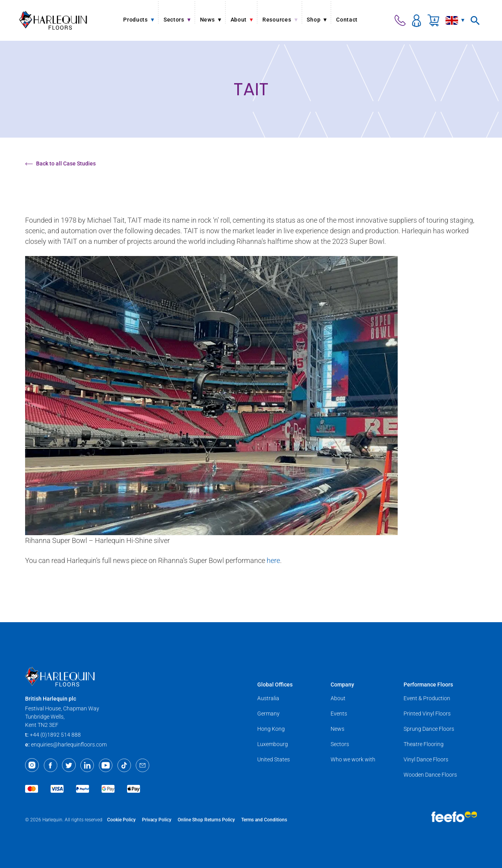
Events (339, 714)
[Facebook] (50, 765)
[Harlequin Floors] (53, 20)
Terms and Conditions (264, 820)
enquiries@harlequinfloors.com (69, 745)
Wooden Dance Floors (430, 775)
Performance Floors (428, 685)
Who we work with (353, 759)
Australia (268, 698)
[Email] (143, 765)
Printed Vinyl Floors (427, 714)
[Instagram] (32, 765)
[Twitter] (69, 765)
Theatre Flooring (424, 744)
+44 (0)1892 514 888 (55, 735)
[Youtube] (106, 765)
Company (342, 685)
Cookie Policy (121, 820)
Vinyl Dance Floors (426, 759)
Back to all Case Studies (60, 163)
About (338, 698)
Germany (268, 714)
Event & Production (427, 698)
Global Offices (275, 685)
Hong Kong (271, 729)
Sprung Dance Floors (429, 729)
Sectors (340, 744)
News (337, 729)
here (273, 560)
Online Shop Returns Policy (206, 820)
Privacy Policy (157, 820)
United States (274, 759)
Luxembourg (273, 744)
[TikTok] (124, 765)
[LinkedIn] (87, 765)
